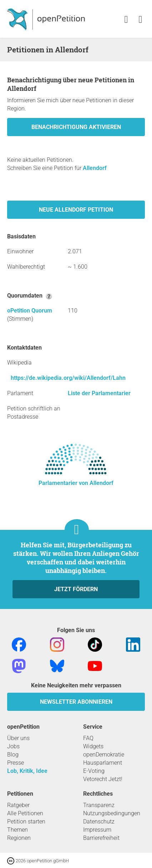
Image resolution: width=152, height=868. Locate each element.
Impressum (97, 830)
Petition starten (26, 821)
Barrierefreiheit (101, 838)
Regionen (19, 838)
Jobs (13, 746)
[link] (140, 20)
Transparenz (99, 805)
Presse (16, 763)
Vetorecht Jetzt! (103, 779)
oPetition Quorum (30, 311)
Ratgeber (18, 805)
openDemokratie (104, 755)
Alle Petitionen (25, 813)
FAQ (88, 738)
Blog (13, 755)
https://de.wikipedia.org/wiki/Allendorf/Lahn (68, 378)
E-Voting (94, 771)
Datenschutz (99, 821)
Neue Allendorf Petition (76, 210)
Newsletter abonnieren (76, 702)
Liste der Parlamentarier (99, 393)
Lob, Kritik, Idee (27, 771)
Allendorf (95, 168)
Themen (17, 830)
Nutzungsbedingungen (112, 813)
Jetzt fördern (76, 589)
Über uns (18, 738)
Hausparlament (103, 763)
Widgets (93, 746)
